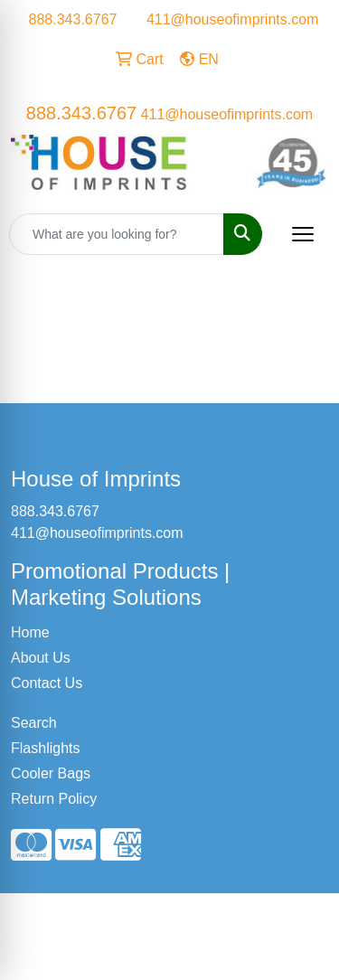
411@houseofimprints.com (233, 19)
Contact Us (47, 683)
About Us (41, 658)
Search (34, 723)
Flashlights (45, 748)
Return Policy (54, 799)
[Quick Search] (117, 234)
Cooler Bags (51, 773)
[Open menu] (303, 234)
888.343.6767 (73, 19)
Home (30, 632)
